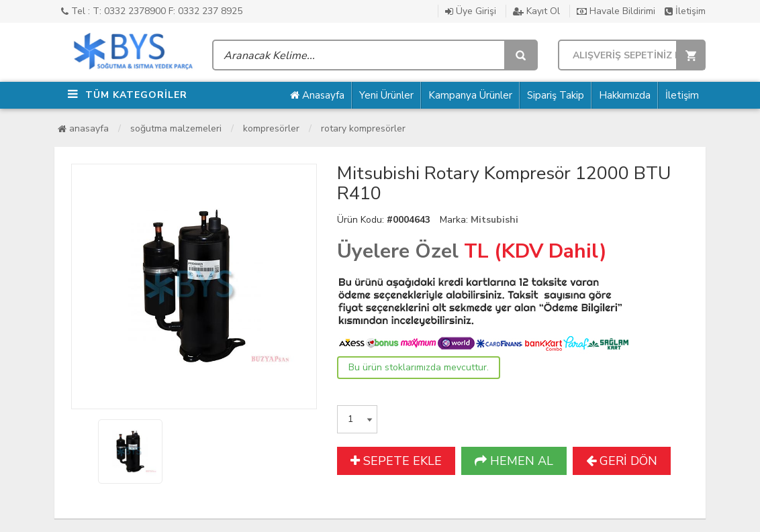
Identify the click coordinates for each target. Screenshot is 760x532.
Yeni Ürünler (386, 95)
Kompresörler (271, 128)
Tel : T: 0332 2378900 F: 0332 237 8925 (152, 11)
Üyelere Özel (398, 251)
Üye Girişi (471, 11)
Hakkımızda (625, 95)
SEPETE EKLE (396, 461)
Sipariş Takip (556, 95)
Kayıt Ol (536, 11)
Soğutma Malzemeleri (176, 128)
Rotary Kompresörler (363, 128)
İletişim (685, 11)
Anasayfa (317, 95)
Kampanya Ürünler (470, 95)
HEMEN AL (514, 461)
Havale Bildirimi (616, 11)
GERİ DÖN (622, 461)
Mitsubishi (494, 220)
